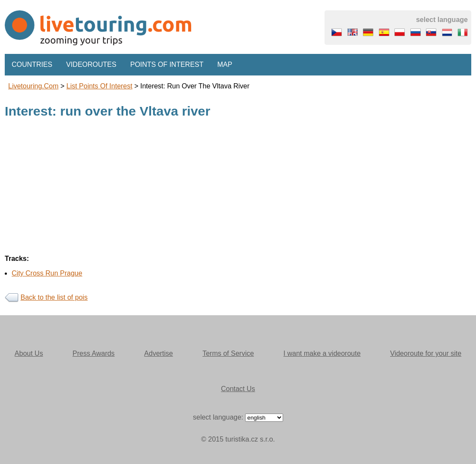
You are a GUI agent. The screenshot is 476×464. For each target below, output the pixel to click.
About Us (29, 353)
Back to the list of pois (54, 297)
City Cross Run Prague (47, 273)
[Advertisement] (238, 188)
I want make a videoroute (322, 353)
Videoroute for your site (426, 353)
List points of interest (99, 86)
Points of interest (167, 64)
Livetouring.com (33, 86)
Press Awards (94, 353)
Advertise (159, 353)
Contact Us (238, 389)
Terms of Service (228, 353)
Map (225, 64)
